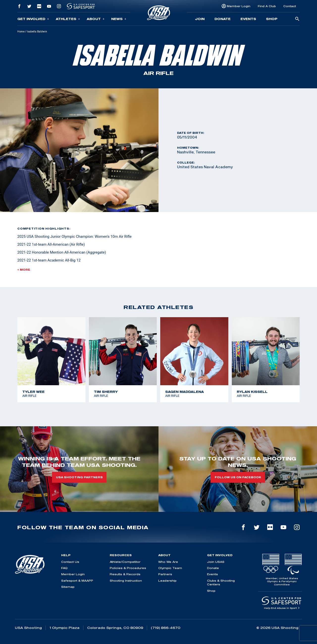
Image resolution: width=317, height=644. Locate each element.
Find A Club (267, 6)
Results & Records (125, 574)
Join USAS (216, 562)
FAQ (64, 568)
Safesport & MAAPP (77, 581)
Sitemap (68, 587)
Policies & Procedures (128, 568)
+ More (24, 270)
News (119, 19)
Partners (165, 574)
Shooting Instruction (126, 581)
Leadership (167, 581)
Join (200, 19)
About (96, 19)
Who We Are (168, 562)
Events (248, 19)
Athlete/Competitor (125, 562)
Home (21, 31)
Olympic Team (170, 568)
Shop (272, 19)
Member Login (239, 6)
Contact (290, 6)
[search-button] (297, 19)
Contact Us (70, 562)
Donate (223, 19)
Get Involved (33, 19)
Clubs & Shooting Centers (221, 582)
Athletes (68, 19)
